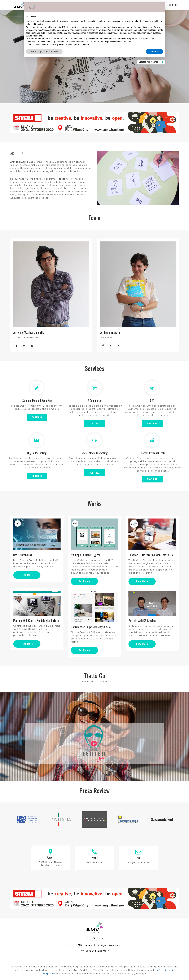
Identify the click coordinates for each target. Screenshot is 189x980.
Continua (37, 417)
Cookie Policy (102, 951)
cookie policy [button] (37, 24)
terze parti (72, 27)
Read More (27, 575)
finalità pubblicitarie (43, 33)
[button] (162, 7)
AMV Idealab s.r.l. (87, 945)
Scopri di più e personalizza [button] (44, 52)
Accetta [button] (155, 52)
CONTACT (174, 5)
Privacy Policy (87, 951)
